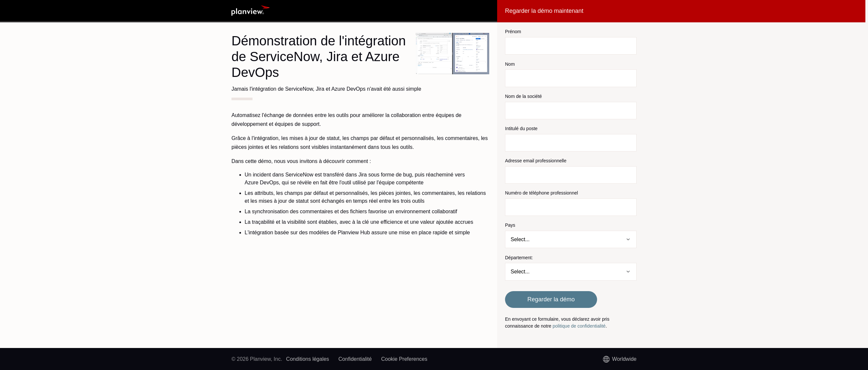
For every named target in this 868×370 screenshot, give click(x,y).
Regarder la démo (551, 299)
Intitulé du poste (521, 128)
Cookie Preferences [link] (404, 359)
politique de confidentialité (579, 326)
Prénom (513, 32)
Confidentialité (355, 359)
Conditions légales (308, 359)
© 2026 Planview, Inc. (257, 359)
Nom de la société (523, 96)
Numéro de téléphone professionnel (542, 193)
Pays (510, 225)
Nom (510, 64)
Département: (519, 258)
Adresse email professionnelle (536, 161)
